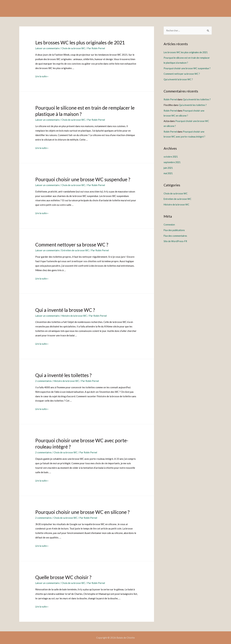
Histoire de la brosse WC (75, 316)
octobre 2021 (171, 160)
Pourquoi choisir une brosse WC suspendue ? (83, 179)
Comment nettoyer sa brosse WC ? (72, 245)
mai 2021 (169, 176)
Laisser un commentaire (48, 48)
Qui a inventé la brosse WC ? (65, 310)
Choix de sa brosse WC (74, 48)
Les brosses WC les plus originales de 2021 (80, 42)
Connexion (169, 226)
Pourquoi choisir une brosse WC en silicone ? (82, 512)
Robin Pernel (171, 99)
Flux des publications (175, 232)
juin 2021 (169, 170)
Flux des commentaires (176, 237)
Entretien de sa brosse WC (76, 250)
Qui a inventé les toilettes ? (63, 375)
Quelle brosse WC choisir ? (63, 577)
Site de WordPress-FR (176, 243)
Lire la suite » (42, 76)
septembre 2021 (172, 165)
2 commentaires (44, 381)
